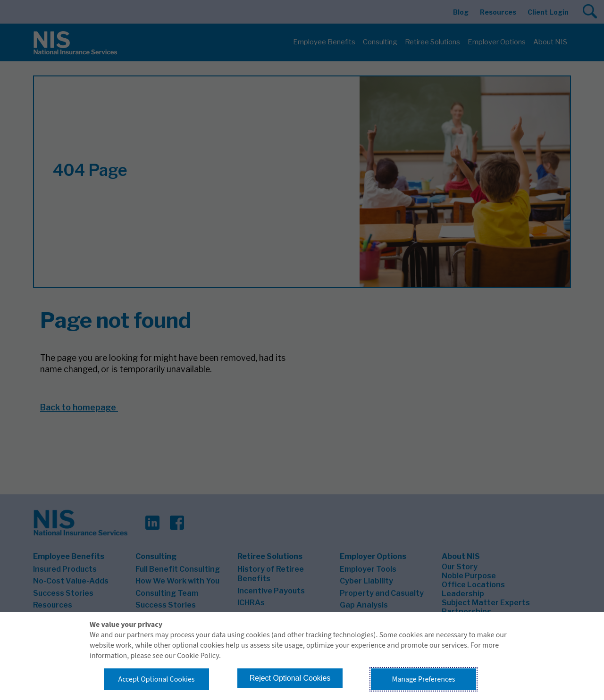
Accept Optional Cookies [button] (156, 679)
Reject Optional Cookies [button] (290, 678)
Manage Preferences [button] (424, 679)
